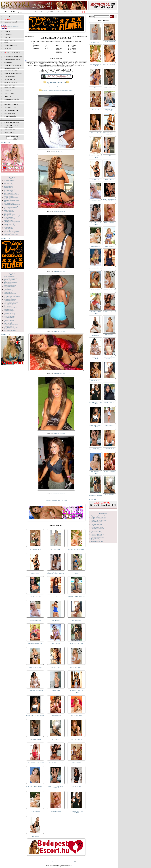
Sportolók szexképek (9, 305)
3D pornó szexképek (9, 180)
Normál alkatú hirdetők (13, 74)
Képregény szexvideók (97, 527)
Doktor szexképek (8, 202)
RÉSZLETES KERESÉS (11, 22)
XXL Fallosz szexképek (10, 330)
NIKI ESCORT (56, 691)
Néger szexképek (8, 281)
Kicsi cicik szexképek (9, 223)
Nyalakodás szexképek (10, 285)
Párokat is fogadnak (12, 102)
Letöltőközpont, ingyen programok (20, 12)
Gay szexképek (8, 209)
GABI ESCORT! (109, 448)
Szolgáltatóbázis (49, 12)
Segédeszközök (10, 79)
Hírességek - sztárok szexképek (12, 216)
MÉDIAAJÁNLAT (9, 133)
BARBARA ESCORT (35, 739)
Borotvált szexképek (9, 192)
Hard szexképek (8, 213)
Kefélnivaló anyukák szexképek (12, 221)
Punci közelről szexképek (10, 295)
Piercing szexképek (9, 288)
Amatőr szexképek (9, 182)
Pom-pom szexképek (9, 291)
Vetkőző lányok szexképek (11, 327)
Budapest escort (10, 119)
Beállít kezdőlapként (50, 861)
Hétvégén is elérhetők (13, 65)
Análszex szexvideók (97, 521)
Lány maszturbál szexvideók (99, 530)
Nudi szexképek (8, 284)
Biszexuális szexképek (10, 189)
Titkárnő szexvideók (96, 540)
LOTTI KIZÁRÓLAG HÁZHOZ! (35, 786)
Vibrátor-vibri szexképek (10, 329)
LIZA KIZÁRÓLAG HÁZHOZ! (35, 763)
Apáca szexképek (8, 185)
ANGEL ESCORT (77, 620)
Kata (56, 597)
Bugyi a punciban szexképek (11, 195)
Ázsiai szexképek (8, 186)
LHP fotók (8, 96)
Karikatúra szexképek (9, 219)
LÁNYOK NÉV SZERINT (12, 123)
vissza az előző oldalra (51, 500)
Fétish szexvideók (96, 523)
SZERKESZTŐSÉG (10, 130)
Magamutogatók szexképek (11, 230)
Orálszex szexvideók (96, 533)
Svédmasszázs (10, 113)
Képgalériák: (12, 178)
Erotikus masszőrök (12, 68)
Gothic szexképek (8, 210)
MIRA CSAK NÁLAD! (77, 644)
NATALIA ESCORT (35, 597)
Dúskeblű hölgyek (11, 71)
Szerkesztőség (71, 861)
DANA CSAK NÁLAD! (35, 667)
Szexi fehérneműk (11, 82)
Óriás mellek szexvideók (98, 534)
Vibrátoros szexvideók (97, 541)
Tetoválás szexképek (9, 318)
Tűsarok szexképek (9, 326)
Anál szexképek (8, 183)
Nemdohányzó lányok (13, 60)
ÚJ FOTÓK (8, 37)
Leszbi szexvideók (96, 531)
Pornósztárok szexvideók (98, 537)
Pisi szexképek (8, 289)
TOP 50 (6, 43)
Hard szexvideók (95, 526)
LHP (5, 12)
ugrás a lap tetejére (62, 500)
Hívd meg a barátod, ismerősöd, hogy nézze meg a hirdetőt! (56, 90)
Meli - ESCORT (95, 290)
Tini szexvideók (95, 538)
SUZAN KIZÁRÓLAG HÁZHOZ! (77, 812)
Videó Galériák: (103, 513)
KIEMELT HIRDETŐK (11, 46)
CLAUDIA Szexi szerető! (56, 763)
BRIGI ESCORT (109, 246)
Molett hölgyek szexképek (11, 278)
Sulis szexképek (8, 306)
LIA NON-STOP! (56, 550)
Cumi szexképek (8, 199)
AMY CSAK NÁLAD (77, 739)
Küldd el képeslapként (59, 152)
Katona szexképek (8, 220)
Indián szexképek (8, 217)
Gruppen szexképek (9, 212)
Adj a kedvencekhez (62, 861)
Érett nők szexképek (9, 203)
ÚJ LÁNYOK (8, 34)
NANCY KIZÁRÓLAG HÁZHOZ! (96, 157)
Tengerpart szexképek (9, 315)
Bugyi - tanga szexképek (10, 193)
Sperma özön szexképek (10, 303)
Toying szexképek (8, 323)
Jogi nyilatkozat (40, 861)
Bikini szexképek (8, 188)
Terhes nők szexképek (9, 316)
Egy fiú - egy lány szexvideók (99, 516)
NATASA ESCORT (56, 811)
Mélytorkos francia (12, 105)
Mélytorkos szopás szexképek (12, 231)
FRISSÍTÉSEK (8, 49)
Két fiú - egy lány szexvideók (99, 517)
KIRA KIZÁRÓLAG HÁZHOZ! (77, 597)
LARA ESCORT (56, 620)
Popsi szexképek (8, 292)
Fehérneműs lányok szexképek (12, 205)
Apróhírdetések (37, 12)
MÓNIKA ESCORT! (35, 550)
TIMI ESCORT (76, 763)
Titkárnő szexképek (9, 320)
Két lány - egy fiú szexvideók (99, 520)
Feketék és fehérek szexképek (12, 206)
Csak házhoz (9, 62)
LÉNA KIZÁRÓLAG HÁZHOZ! (56, 573)
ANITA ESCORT (56, 644)
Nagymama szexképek (10, 279)
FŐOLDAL (7, 16)
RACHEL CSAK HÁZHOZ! (35, 691)
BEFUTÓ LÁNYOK (10, 40)
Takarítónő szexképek (9, 313)
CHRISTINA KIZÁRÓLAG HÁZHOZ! (56, 787)
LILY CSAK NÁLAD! (77, 716)
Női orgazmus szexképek (10, 282)
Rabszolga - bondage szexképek (12, 296)
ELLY (109, 156)
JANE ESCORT (56, 739)
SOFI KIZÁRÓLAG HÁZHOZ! (76, 550)
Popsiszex (8, 91)
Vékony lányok (10, 77)
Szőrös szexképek (8, 312)
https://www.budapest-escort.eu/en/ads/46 (59, 86)
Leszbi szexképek (8, 229)
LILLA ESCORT (56, 667)
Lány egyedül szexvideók (98, 529)
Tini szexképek (8, 319)
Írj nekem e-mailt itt (56, 83)
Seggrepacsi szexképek (10, 299)
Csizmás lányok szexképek (11, 197)
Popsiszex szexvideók (97, 536)
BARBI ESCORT (35, 811)
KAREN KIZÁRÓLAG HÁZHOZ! (77, 692)
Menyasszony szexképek (10, 233)
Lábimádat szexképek (9, 226)
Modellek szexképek (9, 277)
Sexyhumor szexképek (10, 301)
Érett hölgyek (10, 85)
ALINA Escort (35, 573)
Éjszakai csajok (10, 108)
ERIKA (77, 573)
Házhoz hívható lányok (13, 57)
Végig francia (9, 93)
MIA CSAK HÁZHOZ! (95, 268)
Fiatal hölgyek (10, 88)
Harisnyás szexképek (9, 214)
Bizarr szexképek (8, 190)
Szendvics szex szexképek (11, 308)
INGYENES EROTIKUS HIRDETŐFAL (11, 126)
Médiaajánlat (79, 861)
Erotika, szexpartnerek (75, 12)
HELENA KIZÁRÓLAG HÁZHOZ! (109, 200)
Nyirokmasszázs (10, 116)
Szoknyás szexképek (9, 310)
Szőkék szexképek (9, 309)
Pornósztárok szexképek (10, 294)
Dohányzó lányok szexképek (11, 200)
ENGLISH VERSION (13, 27)
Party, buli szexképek (9, 286)
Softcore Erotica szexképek (11, 302)
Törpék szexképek (8, 322)
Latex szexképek (8, 227)
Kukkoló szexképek (9, 224)
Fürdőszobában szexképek (11, 207)
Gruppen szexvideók (96, 524)
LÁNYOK (7, 32)
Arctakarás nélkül (12, 99)
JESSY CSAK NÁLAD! (77, 667)
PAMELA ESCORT (56, 716)
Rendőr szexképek (9, 298)
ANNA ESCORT (109, 179)
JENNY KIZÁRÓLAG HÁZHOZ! (35, 716)
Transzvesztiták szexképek (11, 325)
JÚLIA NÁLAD (77, 786)
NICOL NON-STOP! (35, 620)
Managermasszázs (11, 110)
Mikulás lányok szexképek (11, 234)
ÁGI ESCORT (35, 836)
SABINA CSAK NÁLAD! (35, 644)
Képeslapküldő (62, 12)
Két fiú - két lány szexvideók (99, 519)
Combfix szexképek (9, 196)
